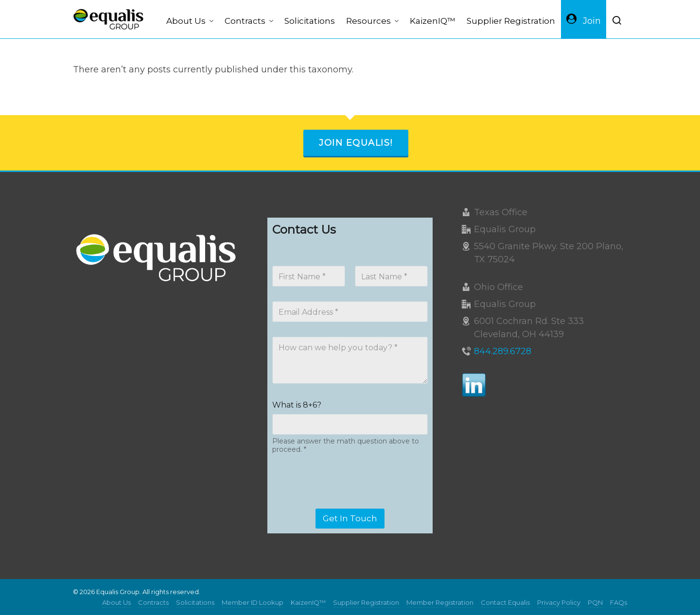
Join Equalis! (356, 143)
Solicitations (195, 602)
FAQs (619, 602)
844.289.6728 (503, 351)
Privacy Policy (559, 602)
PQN (595, 602)
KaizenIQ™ (308, 602)
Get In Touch (350, 518)
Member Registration (440, 602)
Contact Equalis (505, 602)
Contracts (153, 602)
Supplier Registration (366, 602)
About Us (116, 602)
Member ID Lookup (253, 602)
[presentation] (346, 502)
